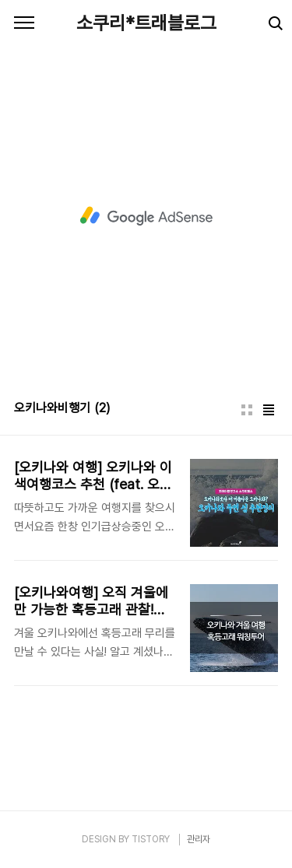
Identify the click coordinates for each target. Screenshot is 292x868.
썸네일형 (247, 410)
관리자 (199, 839)
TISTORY (151, 839)
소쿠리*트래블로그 (146, 23)
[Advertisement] (146, 216)
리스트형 (269, 410)
